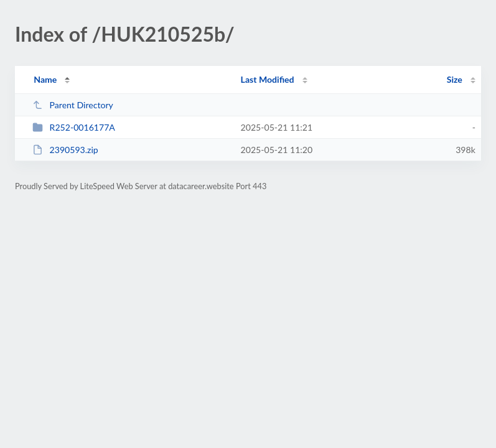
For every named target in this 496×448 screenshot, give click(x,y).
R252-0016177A (74, 127)
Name (45, 79)
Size (455, 79)
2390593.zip (65, 150)
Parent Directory (73, 105)
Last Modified (268, 79)
